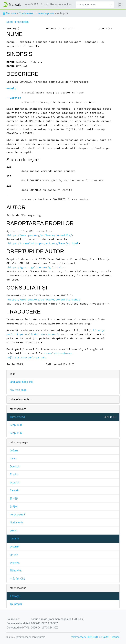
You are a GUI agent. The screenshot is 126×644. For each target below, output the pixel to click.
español (14, 483)
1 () (15, 596)
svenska (15, 563)
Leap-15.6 (16, 433)
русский (15, 547)
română (14, 539)
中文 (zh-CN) (17, 579)
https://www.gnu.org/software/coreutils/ (40, 235)
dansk (13, 458)
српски (14, 555)
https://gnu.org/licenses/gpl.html (35, 267)
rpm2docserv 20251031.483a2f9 (90, 637)
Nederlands (17, 523)
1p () (16, 604)
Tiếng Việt (16, 571)
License (115, 637)
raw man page (18, 390)
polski (13, 531)
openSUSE (32, 4)
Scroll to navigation (17, 22)
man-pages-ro (46, 13)
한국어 (14, 507)
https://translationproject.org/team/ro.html (43, 243)
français (14, 491)
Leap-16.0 (16, 425)
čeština (14, 450)
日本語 (14, 499)
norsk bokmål (18, 515)
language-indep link (21, 382)
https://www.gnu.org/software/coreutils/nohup (44, 300)
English (14, 475)
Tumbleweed (27, 13)
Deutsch (15, 466)
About (44, 4)
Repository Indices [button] (62, 4)
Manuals (9, 13)
